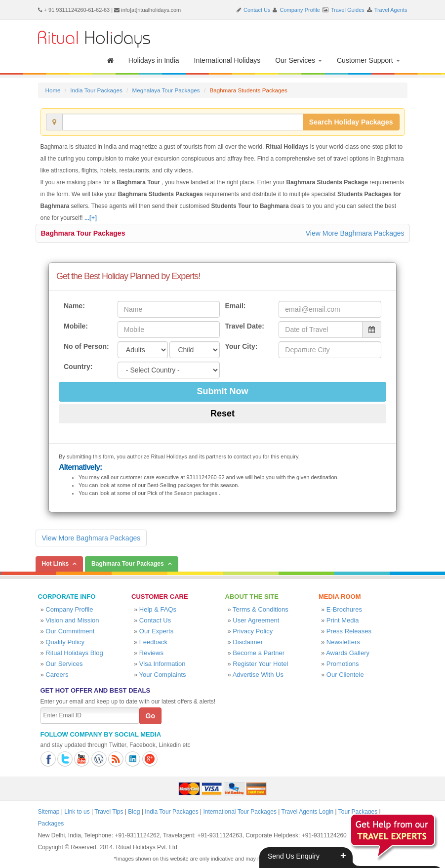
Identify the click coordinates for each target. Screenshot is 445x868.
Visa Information (162, 664)
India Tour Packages (96, 90)
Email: (235, 306)
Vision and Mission (72, 620)
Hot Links (56, 564)
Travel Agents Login (308, 812)
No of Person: (86, 346)
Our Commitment (70, 631)
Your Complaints (163, 675)
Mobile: (76, 326)
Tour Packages (358, 812)
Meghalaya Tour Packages (166, 90)
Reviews (151, 653)
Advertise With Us (258, 675)
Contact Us (257, 10)
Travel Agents (391, 10)
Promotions (343, 664)
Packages (51, 824)
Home (53, 90)
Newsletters (343, 642)
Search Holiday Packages (351, 122)
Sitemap (49, 812)
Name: (74, 306)
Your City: (241, 346)
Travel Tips (109, 812)
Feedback (153, 642)
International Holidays (227, 60)
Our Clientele (345, 675)
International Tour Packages (240, 812)
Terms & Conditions (261, 609)
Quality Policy (65, 642)
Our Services (299, 60)
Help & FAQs (158, 609)
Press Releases (349, 631)
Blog (134, 812)
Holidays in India (154, 60)
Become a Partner (259, 653)
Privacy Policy (253, 631)
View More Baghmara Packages (355, 233)
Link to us (77, 812)
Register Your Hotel (260, 664)
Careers (57, 675)
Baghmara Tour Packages (83, 233)
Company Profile (300, 10)
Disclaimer (248, 642)
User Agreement (256, 620)
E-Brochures (344, 609)
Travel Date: (244, 326)
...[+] (91, 218)
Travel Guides (348, 10)
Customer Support (368, 60)
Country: (78, 367)
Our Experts (156, 631)
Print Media (343, 620)
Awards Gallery (348, 653)
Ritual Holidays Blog (74, 653)
